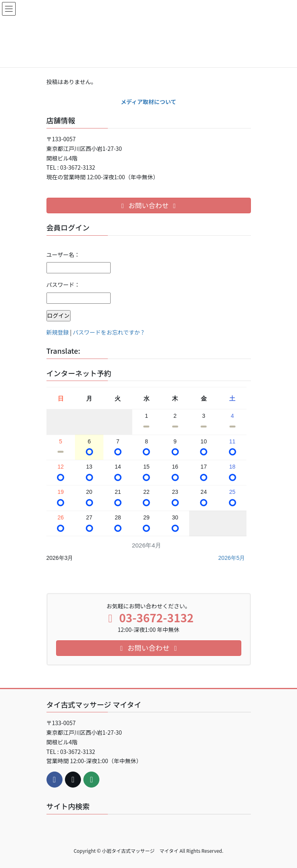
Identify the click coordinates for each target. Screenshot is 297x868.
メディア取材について (148, 102)
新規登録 (58, 332)
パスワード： (63, 285)
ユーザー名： (63, 255)
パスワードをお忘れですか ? (108, 332)
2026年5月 (232, 558)
